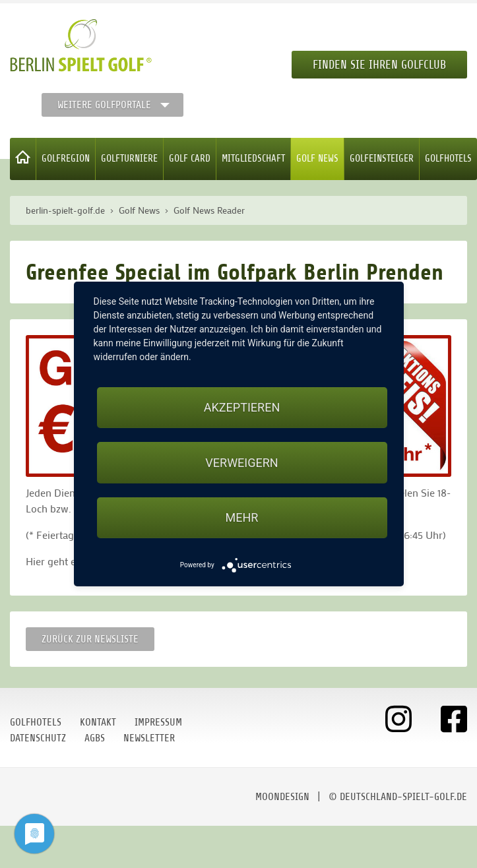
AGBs (95, 738)
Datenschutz (38, 738)
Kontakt (98, 722)
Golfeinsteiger (382, 159)
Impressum (158, 722)
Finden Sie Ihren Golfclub (379, 65)
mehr (242, 517)
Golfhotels (448, 159)
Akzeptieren (242, 407)
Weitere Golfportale (104, 105)
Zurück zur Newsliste (90, 639)
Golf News (317, 159)
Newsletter (149, 738)
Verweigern (241, 463)
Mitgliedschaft (253, 159)
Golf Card (190, 159)
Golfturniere (129, 159)
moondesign (282, 797)
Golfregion (66, 159)
